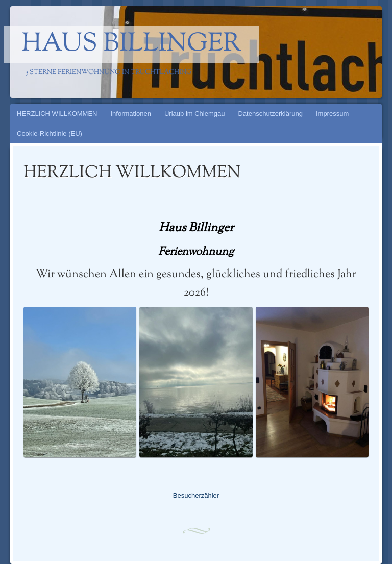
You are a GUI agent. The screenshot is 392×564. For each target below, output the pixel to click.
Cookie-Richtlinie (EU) (50, 133)
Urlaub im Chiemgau (195, 114)
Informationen (131, 114)
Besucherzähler (196, 495)
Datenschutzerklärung (270, 114)
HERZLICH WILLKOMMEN (57, 114)
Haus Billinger (131, 44)
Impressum (332, 114)
